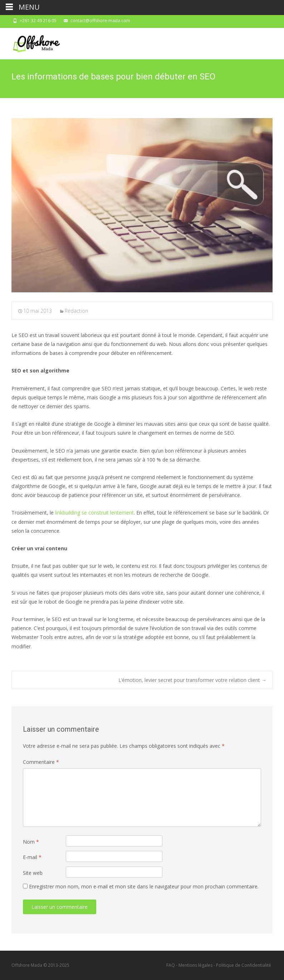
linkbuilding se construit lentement (94, 513)
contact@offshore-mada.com (100, 21)
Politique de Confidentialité (244, 965)
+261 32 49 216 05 (38, 21)
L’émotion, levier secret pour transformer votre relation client (192, 680)
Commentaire (41, 762)
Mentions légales (195, 965)
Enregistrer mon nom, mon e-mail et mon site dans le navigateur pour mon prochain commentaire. (144, 886)
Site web (33, 873)
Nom (31, 842)
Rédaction (76, 311)
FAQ (171, 965)
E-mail (32, 857)
